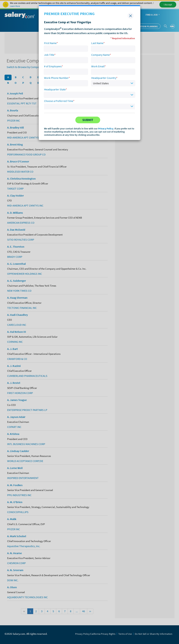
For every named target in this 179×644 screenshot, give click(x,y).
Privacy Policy (106, 129)
